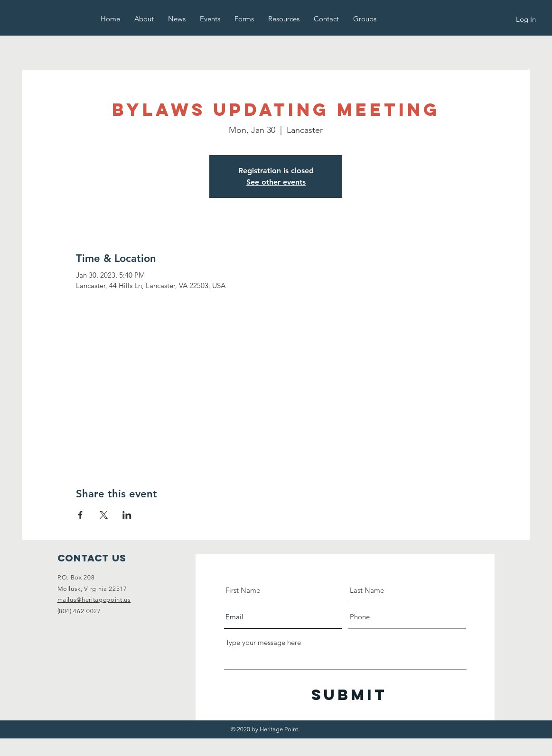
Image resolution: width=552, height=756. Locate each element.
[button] (144, 19)
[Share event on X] (104, 515)
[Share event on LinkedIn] (127, 515)
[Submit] (349, 695)
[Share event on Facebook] (80, 515)
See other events (276, 182)
